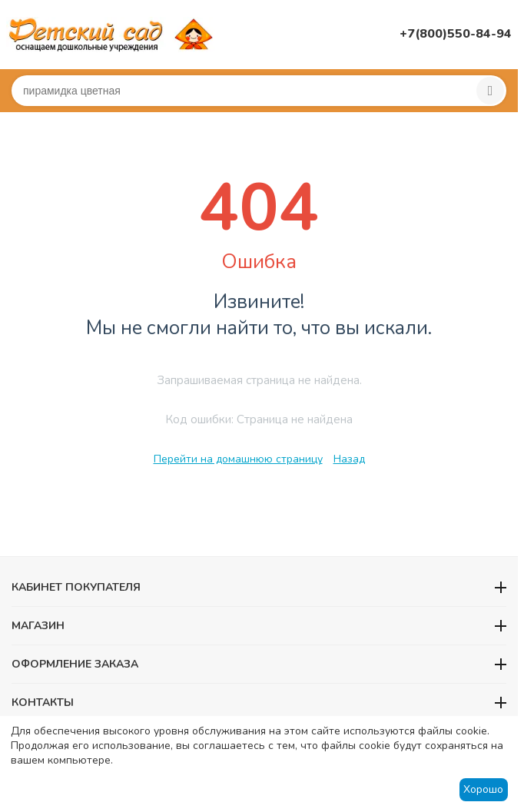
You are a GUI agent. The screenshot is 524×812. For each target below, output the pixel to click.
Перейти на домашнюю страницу (238, 459)
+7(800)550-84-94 (456, 34)
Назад (349, 459)
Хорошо (483, 789)
